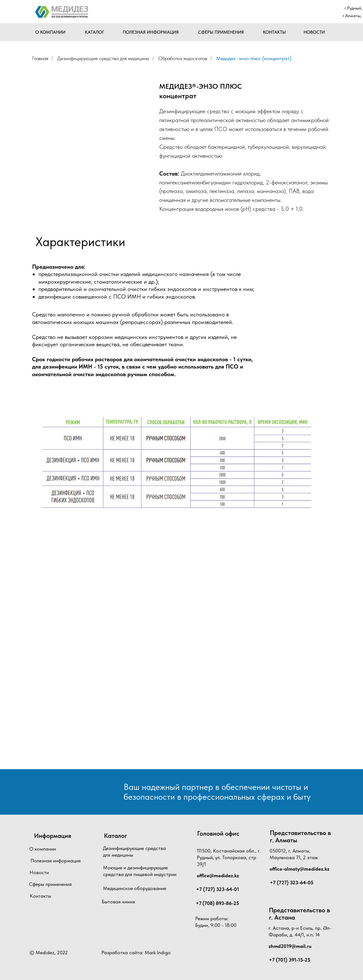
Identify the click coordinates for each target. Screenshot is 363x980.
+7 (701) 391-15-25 (290, 960)
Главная (40, 58)
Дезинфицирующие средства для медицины (103, 58)
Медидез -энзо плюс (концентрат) (254, 58)
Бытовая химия (118, 902)
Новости (39, 872)
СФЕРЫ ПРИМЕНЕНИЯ (221, 32)
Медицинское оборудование (135, 888)
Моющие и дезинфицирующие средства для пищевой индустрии (140, 871)
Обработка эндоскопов (183, 58)
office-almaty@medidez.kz (299, 869)
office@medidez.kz (218, 876)
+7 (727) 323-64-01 (218, 889)
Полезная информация (56, 861)
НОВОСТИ (314, 32)
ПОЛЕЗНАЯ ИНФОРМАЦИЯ (151, 32)
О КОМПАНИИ (50, 32)
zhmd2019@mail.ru (290, 946)
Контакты (41, 896)
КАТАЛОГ (95, 32)
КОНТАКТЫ (274, 32)
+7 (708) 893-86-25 (217, 903)
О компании (43, 849)
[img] (62, 12)
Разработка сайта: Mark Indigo (136, 952)
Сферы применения (50, 884)
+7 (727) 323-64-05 (292, 883)
